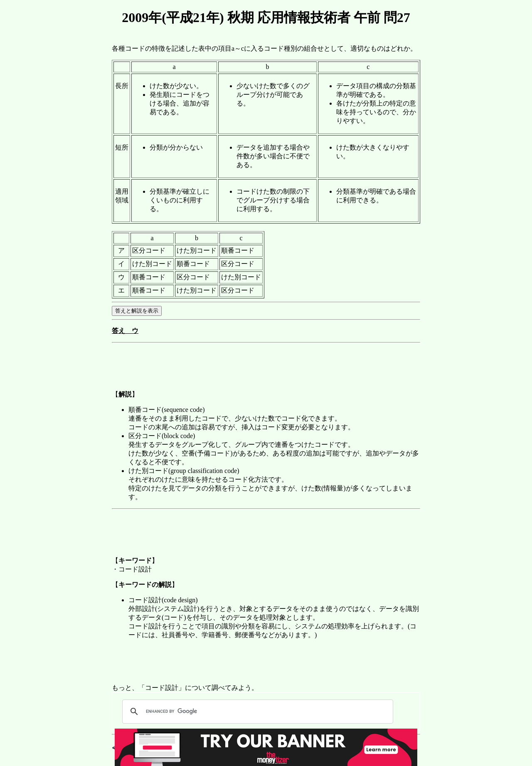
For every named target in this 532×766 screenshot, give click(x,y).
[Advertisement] (263, 365)
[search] (256, 712)
